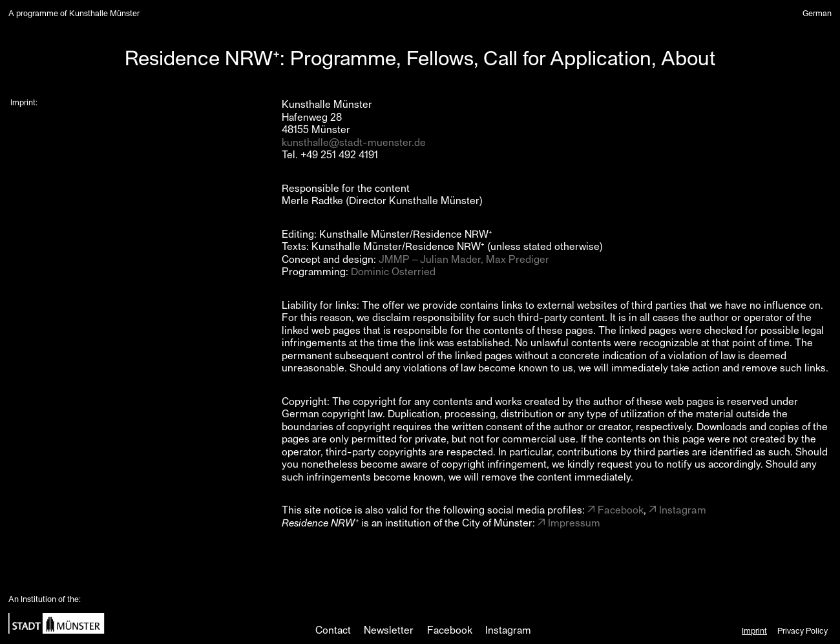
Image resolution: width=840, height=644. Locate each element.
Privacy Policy (803, 630)
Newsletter (389, 629)
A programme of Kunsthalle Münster (74, 13)
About (688, 57)
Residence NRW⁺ (202, 57)
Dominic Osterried (393, 271)
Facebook (621, 509)
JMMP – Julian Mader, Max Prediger (464, 259)
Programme (343, 57)
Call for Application (567, 57)
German (817, 13)
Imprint (754, 630)
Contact (333, 629)
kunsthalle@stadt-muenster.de (354, 142)
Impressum (574, 522)
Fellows (440, 57)
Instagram (683, 509)
